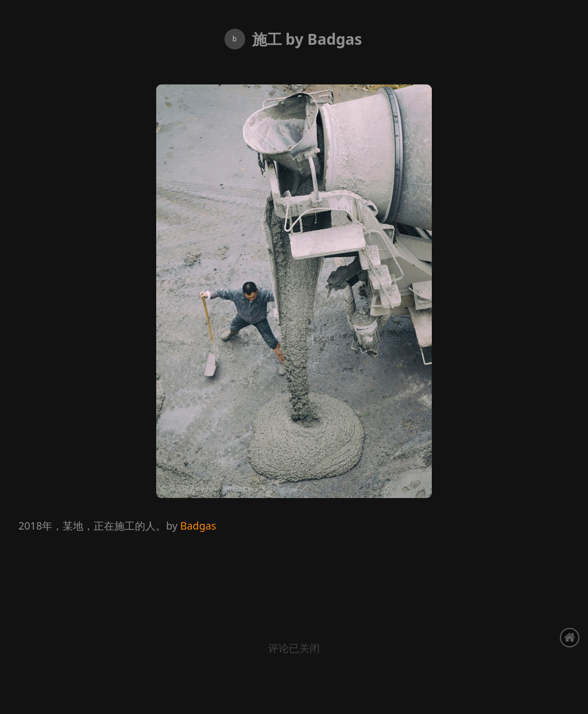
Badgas (198, 526)
